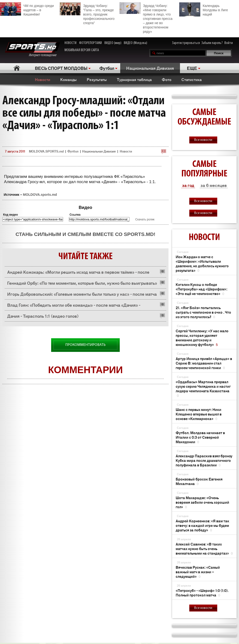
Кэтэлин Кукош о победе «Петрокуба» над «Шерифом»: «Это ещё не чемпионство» (201, 289)
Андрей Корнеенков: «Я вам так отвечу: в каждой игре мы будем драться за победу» (202, 525)
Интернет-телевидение (32, 50)
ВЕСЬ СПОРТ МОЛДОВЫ (61, 68)
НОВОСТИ (71, 43)
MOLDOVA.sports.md (40, 195)
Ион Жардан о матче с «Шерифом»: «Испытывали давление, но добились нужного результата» (202, 263)
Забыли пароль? (212, 43)
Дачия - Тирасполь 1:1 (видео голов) (43, 316)
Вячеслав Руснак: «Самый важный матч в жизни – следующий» (198, 572)
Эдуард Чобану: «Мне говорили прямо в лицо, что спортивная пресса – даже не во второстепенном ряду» (146, 18)
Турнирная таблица (134, 79)
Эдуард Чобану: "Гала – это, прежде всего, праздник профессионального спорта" (87, 14)
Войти (229, 43)
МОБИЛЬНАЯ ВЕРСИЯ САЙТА (82, 50)
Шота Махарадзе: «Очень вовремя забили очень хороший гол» (202, 502)
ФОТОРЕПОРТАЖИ (90, 43)
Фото (167, 79)
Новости (43, 79)
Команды (68, 79)
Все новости (203, 140)
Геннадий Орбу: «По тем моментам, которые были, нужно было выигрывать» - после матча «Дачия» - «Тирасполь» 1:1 (82, 284)
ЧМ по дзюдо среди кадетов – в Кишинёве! (27, 9)
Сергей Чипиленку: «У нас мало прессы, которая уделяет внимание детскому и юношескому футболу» (202, 338)
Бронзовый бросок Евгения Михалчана (199, 481)
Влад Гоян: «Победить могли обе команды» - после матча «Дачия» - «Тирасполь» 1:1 (74, 306)
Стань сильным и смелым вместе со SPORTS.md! (85, 234)
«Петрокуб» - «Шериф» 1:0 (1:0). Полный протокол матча (202, 593)
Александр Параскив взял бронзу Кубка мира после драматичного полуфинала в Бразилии (204, 460)
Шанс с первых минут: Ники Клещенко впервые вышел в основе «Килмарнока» (199, 414)
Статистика (192, 79)
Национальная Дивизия (150, 68)
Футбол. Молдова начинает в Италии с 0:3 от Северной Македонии (200, 437)
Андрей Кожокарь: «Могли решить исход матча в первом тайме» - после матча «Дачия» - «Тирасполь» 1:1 (78, 273)
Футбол (107, 68)
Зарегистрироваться (186, 43)
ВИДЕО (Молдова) (136, 43)
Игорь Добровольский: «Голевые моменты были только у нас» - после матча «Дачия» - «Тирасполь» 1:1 (82, 295)
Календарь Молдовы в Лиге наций (204, 9)
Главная (17, 68)
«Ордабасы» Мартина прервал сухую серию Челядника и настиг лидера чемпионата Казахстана (203, 388)
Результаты (97, 79)
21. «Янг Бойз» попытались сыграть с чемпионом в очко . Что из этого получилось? (203, 312)
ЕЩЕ (192, 68)
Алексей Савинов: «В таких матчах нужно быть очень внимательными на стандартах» (204, 548)
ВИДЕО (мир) (113, 43)
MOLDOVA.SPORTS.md (46, 151)
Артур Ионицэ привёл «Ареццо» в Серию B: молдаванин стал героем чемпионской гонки (204, 363)
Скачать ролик (145, 219)
